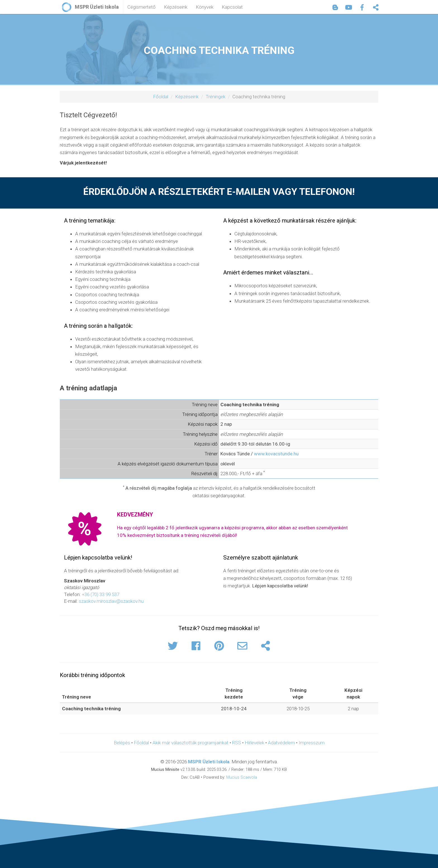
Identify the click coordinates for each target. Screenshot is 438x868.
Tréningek (216, 97)
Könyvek (205, 7)
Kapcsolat (232, 7)
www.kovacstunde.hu (276, 454)
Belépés (122, 743)
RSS (237, 743)
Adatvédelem (281, 743)
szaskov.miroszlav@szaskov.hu (111, 601)
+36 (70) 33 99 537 (101, 594)
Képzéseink (176, 7)
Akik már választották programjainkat (191, 743)
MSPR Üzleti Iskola (209, 762)
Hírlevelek (254, 743)
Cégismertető (141, 7)
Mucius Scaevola (242, 777)
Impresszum (312, 743)
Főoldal (161, 97)
